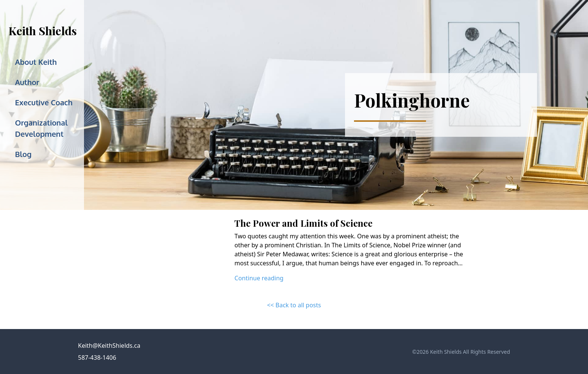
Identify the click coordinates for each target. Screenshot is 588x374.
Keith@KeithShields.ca (109, 346)
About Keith (36, 62)
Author (27, 82)
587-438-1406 (97, 358)
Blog (23, 154)
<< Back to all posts (294, 305)
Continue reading (259, 278)
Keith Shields (43, 31)
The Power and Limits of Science (303, 223)
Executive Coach (44, 102)
